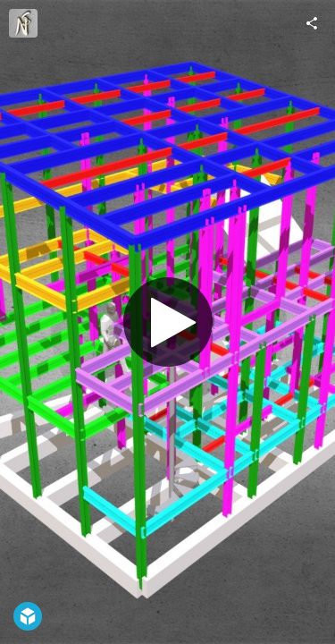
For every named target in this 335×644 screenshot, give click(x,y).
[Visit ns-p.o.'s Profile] (23, 23)
